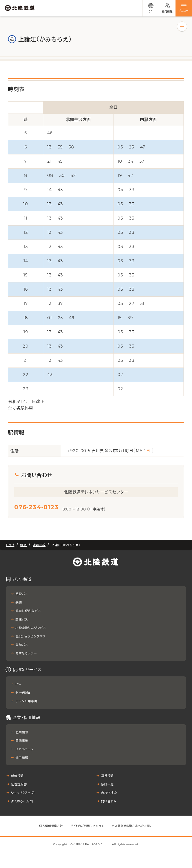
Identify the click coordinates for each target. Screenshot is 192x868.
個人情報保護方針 (51, 826)
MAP (141, 451)
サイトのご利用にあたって (87, 826)
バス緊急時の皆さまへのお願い (132, 826)
